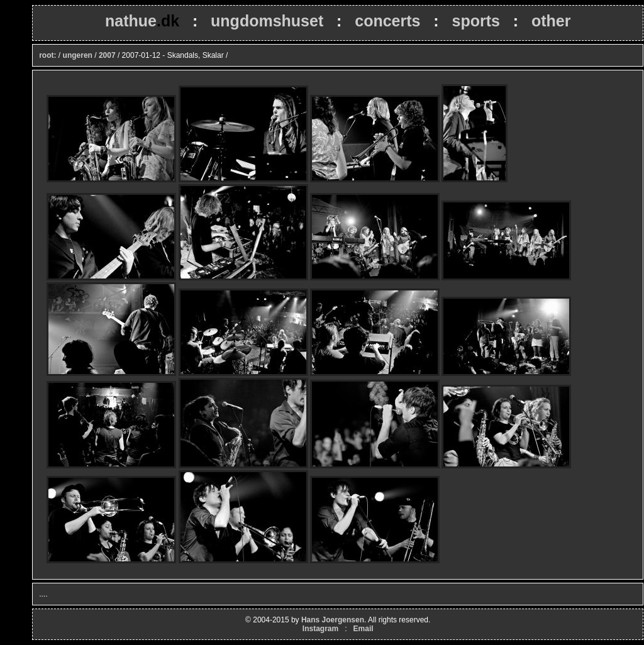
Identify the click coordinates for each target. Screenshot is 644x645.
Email (364, 629)
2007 (107, 55)
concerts (387, 21)
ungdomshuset (267, 21)
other (551, 21)
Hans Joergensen (333, 620)
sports (475, 21)
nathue (142, 21)
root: (47, 55)
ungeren (78, 55)
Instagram (320, 629)
